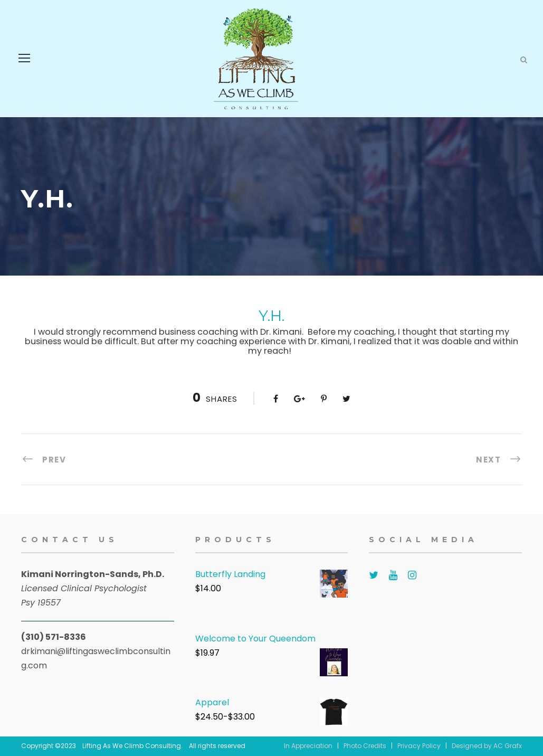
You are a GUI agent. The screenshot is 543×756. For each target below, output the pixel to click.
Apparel (212, 702)
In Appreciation (308, 746)
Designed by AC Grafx (487, 746)
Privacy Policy (419, 746)
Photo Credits (365, 746)
